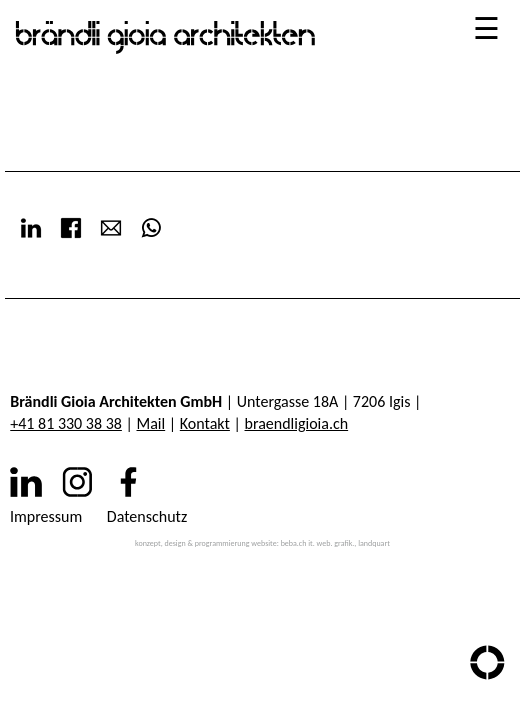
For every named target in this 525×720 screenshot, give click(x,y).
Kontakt (205, 423)
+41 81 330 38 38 (66, 423)
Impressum (46, 516)
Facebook (71, 228)
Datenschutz (147, 516)
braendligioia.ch (297, 423)
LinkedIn (31, 228)
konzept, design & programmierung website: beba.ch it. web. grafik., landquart (262, 543)
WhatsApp (151, 228)
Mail (151, 423)
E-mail (111, 228)
